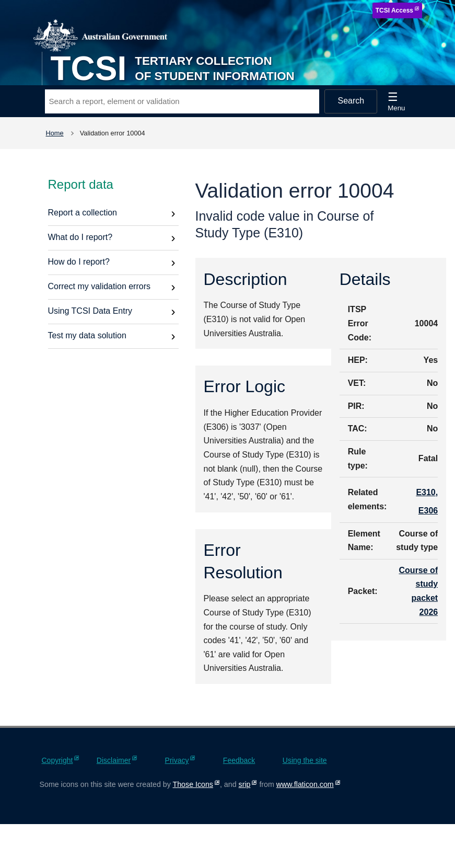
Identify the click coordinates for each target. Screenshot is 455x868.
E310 (425, 492)
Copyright (57, 760)
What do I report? (80, 237)
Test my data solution (87, 335)
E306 (428, 511)
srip (245, 784)
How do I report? (79, 262)
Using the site (305, 760)
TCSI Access (394, 10)
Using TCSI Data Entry (90, 311)
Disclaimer (114, 760)
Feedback (239, 760)
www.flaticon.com (305, 784)
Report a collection (83, 213)
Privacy (177, 760)
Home (55, 133)
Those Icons (193, 784)
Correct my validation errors (100, 286)
